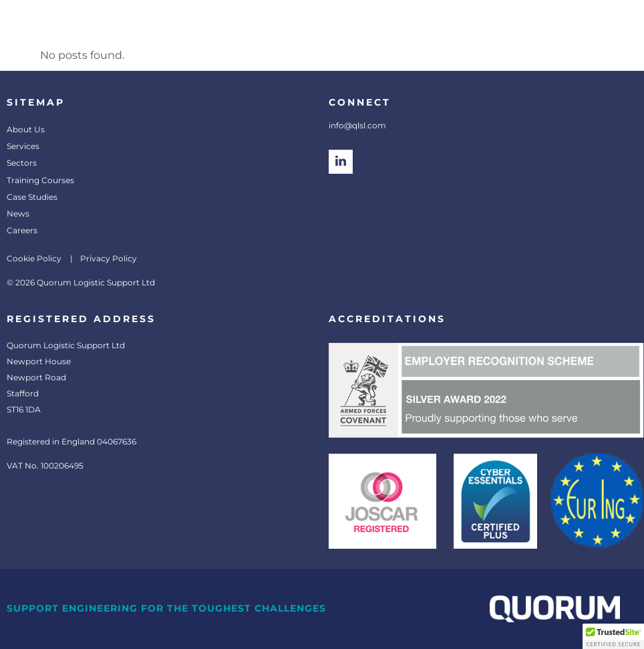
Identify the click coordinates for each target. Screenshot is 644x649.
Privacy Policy (109, 258)
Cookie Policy (34, 258)
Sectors (22, 163)
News (18, 214)
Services (23, 146)
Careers (22, 230)
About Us (26, 129)
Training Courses (40, 180)
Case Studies (32, 197)
